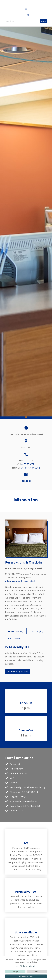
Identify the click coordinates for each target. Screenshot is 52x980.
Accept (15, 972)
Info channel (14, 638)
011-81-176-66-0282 (30, 468)
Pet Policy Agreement (18, 671)
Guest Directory (16, 631)
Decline (37, 972)
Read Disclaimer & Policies (26, 966)
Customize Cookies (26, 976)
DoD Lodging (37, 631)
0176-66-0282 (28, 464)
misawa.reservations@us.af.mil (20, 581)
